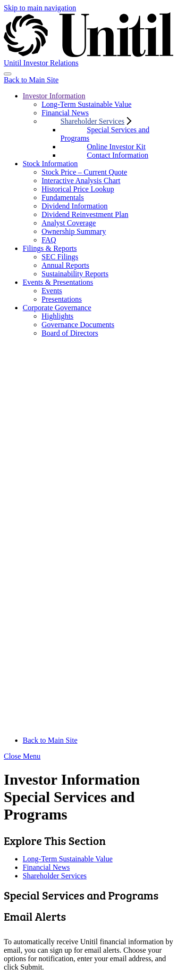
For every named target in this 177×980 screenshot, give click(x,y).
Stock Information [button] (50, 164)
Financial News (65, 113)
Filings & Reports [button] (50, 248)
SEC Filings (60, 257)
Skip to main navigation (40, 8)
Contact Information (118, 155)
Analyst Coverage (69, 223)
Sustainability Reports (75, 274)
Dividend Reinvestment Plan (85, 214)
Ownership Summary (74, 231)
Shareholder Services (55, 876)
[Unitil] (88, 40)
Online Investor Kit (116, 147)
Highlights (58, 316)
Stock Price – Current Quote (84, 172)
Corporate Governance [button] (57, 308)
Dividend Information (75, 206)
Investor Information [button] (54, 96)
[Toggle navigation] (8, 74)
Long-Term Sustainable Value (87, 104)
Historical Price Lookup (78, 189)
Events (52, 291)
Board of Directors (70, 333)
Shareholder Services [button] (93, 121)
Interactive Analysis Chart (81, 181)
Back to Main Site (31, 80)
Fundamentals (63, 197)
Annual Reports (65, 265)
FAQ (49, 240)
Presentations (62, 299)
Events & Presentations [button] (58, 282)
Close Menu (22, 756)
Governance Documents (78, 325)
